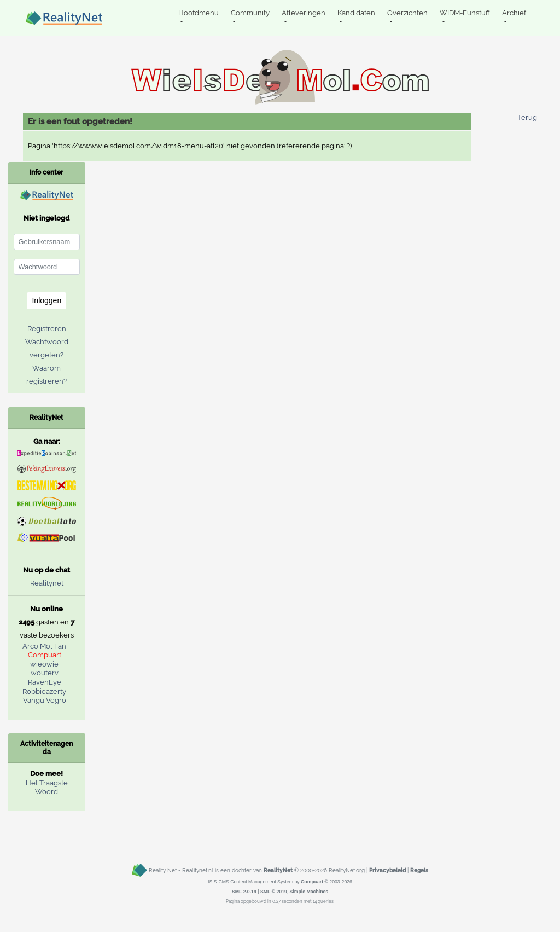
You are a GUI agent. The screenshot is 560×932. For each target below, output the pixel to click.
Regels (419, 870)
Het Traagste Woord (47, 788)
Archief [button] (514, 13)
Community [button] (250, 13)
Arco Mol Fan (44, 646)
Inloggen (46, 300)
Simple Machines (309, 892)
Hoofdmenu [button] (199, 13)
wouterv (45, 673)
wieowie (44, 664)
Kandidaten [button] (356, 13)
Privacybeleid (387, 870)
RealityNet (278, 870)
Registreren (47, 329)
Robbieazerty (44, 691)
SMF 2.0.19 (244, 892)
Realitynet (47, 583)
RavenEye (45, 682)
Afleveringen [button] (304, 13)
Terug (527, 117)
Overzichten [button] (407, 13)
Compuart (45, 655)
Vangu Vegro (45, 700)
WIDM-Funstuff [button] (465, 13)
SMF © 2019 (274, 892)
